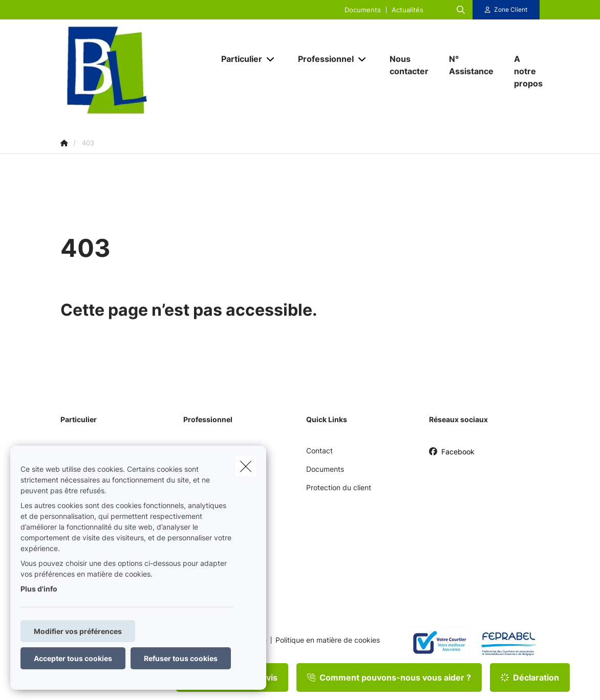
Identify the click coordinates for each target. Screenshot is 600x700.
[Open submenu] (271, 59)
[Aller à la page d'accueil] (134, 71)
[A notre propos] (523, 71)
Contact (319, 451)
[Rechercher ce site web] (461, 10)
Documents (363, 10)
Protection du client (339, 487)
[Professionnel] (322, 59)
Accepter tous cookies (73, 658)
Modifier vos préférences (78, 631)
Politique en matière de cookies (328, 640)
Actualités (408, 10)
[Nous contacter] (409, 65)
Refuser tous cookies (181, 658)
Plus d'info (39, 589)
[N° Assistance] (471, 65)
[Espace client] (506, 10)
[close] (246, 466)
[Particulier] (238, 59)
